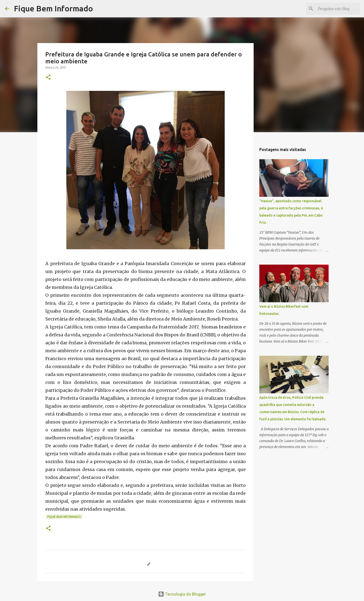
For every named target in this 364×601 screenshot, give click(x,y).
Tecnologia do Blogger (182, 594)
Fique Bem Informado (53, 8)
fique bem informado (64, 517)
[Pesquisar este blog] (334, 9)
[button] (48, 78)
